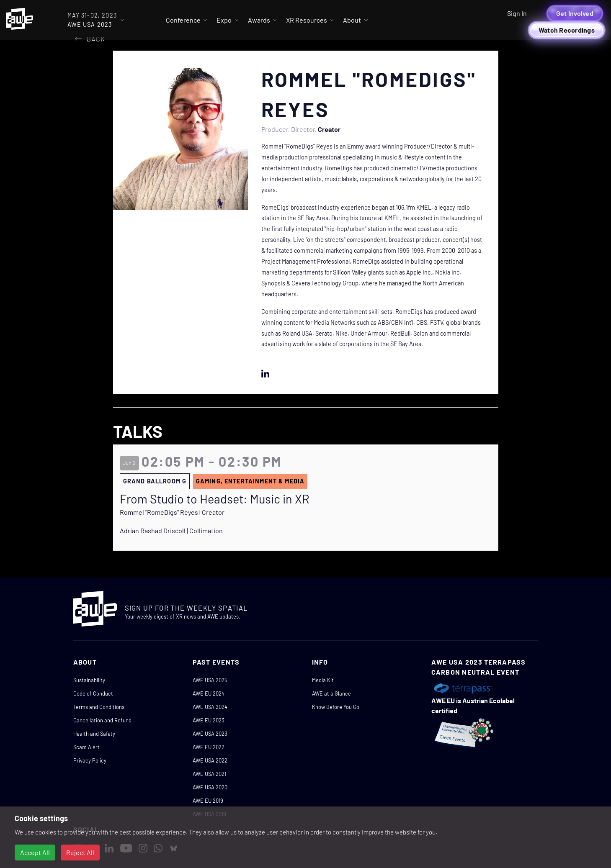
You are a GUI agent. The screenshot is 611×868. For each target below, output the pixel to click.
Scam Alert (86, 747)
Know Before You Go (336, 707)
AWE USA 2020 (210, 787)
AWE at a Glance (331, 693)
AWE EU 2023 (209, 720)
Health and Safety (94, 734)
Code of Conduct (93, 693)
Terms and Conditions (99, 707)
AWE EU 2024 (209, 693)
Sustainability (89, 680)
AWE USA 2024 (210, 707)
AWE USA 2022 (210, 760)
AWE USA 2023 (210, 734)
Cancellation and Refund (102, 720)
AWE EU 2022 (209, 747)
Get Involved (575, 13)
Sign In (517, 13)
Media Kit (323, 680)
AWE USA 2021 (209, 774)
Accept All (35, 852)
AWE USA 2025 (210, 680)
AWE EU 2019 (208, 801)
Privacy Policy (90, 760)
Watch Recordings (567, 30)
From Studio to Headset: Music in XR (215, 499)
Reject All (80, 852)
